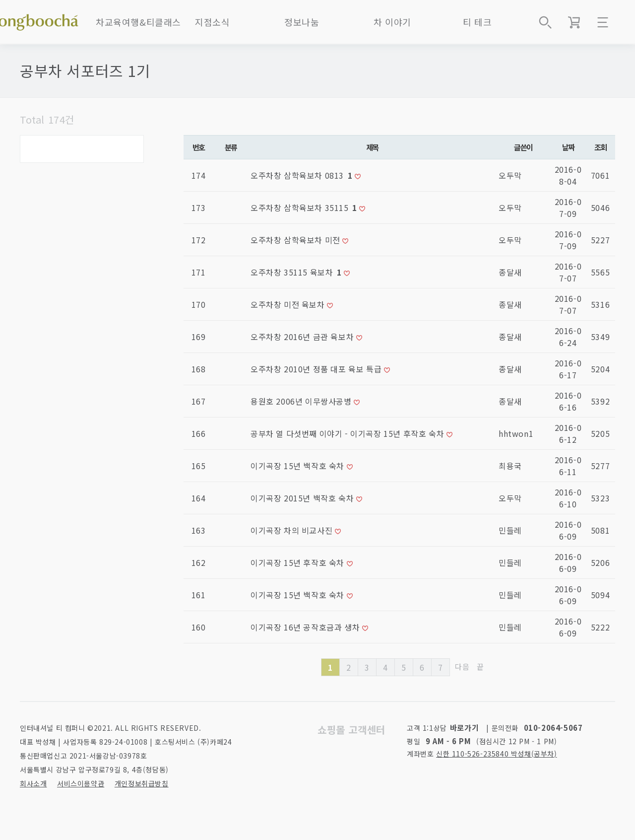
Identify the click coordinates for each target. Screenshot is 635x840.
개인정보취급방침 (142, 783)
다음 (462, 666)
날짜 (568, 147)
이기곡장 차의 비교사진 (293, 530)
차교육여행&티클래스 (138, 22)
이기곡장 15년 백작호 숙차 (299, 466)
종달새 (510, 272)
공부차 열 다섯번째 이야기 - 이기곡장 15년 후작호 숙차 (349, 433)
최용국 (510, 466)
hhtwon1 (516, 433)
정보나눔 (302, 22)
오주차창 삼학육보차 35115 (305, 208)
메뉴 (603, 22)
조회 (601, 147)
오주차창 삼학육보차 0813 (303, 175)
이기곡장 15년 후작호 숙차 (299, 562)
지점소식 (212, 22)
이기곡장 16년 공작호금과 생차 (306, 627)
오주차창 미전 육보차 (289, 304)
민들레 (510, 530)
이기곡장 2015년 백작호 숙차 (303, 498)
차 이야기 (392, 22)
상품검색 (545, 22)
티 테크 (477, 22)
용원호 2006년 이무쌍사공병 (302, 401)
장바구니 (574, 22)
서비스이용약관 (81, 783)
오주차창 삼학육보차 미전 (296, 240)
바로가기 (464, 728)
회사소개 (33, 783)
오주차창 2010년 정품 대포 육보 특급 (317, 369)
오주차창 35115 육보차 (297, 272)
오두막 (510, 175)
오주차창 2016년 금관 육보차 (303, 337)
